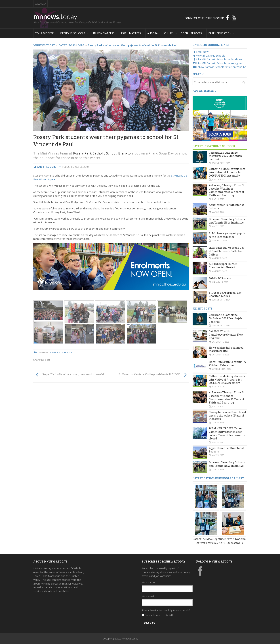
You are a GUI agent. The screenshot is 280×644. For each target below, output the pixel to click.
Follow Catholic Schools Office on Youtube (219, 67)
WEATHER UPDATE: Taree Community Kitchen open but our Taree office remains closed (227, 433)
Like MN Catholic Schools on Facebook (217, 59)
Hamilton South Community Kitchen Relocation (228, 364)
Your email (148, 596)
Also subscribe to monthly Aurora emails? (166, 610)
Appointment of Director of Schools (226, 207)
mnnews (55, 16)
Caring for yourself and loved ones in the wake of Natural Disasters (227, 415)
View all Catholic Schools (209, 56)
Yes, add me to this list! (159, 615)
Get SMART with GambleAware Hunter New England (226, 335)
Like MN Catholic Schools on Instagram (218, 63)
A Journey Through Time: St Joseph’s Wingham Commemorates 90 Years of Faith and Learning (227, 190)
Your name (148, 582)
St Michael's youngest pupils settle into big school (227, 235)
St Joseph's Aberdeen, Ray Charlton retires (225, 294)
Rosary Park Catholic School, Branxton (103, 153)
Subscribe (150, 623)
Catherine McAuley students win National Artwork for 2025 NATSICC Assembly (227, 172)
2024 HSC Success (220, 278)
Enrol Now (201, 52)
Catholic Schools (61, 352)
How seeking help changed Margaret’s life (226, 349)
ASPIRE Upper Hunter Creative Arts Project (223, 266)
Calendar (40, 4)
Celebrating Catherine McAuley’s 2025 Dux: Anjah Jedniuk (225, 156)
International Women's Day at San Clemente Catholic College (227, 251)
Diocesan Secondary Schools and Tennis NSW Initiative (227, 221)
